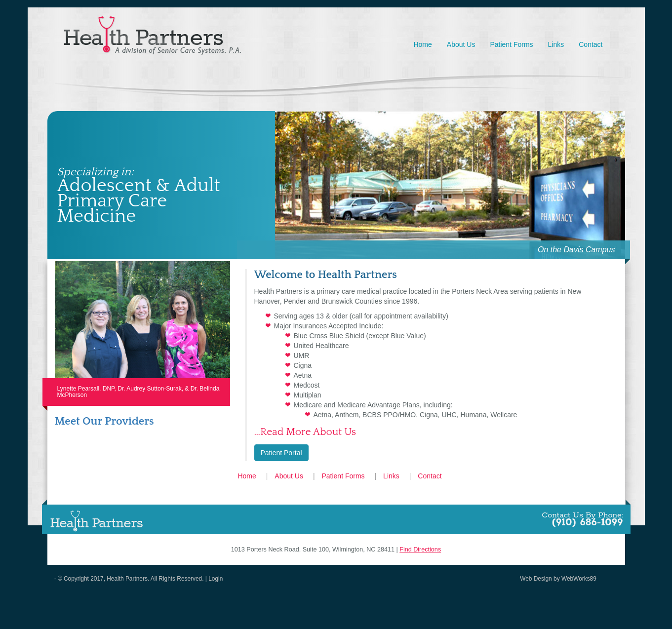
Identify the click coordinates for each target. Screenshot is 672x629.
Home (422, 44)
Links (556, 44)
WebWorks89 (579, 579)
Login (216, 579)
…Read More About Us (305, 432)
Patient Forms (511, 44)
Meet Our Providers (104, 421)
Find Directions (420, 550)
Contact (591, 44)
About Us (461, 44)
